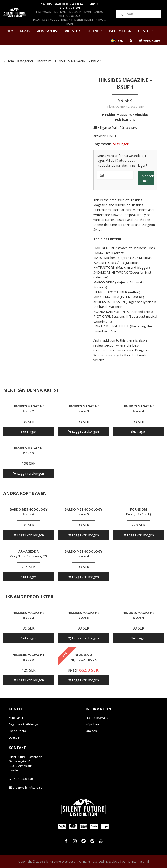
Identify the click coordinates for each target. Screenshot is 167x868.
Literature (44, 61)
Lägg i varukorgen (83, 431)
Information (120, 31)
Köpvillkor (92, 724)
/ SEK (117, 40)
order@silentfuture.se (28, 788)
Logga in (15, 737)
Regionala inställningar (24, 724)
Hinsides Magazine (117, 114)
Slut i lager (29, 431)
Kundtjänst (16, 718)
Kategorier (25, 61)
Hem (10, 31)
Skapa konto (17, 731)
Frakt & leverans (97, 718)
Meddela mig (148, 178)
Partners (94, 31)
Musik (25, 31)
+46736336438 (22, 779)
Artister (72, 31)
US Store (146, 31)
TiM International (137, 861)
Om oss (91, 731)
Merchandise (47, 31)
